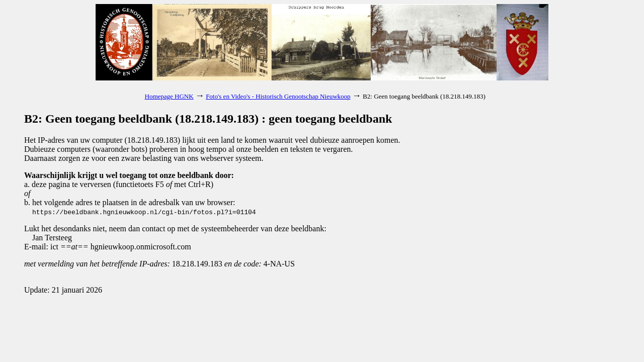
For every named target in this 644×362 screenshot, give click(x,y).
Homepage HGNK (169, 96)
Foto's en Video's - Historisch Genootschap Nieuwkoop (278, 96)
